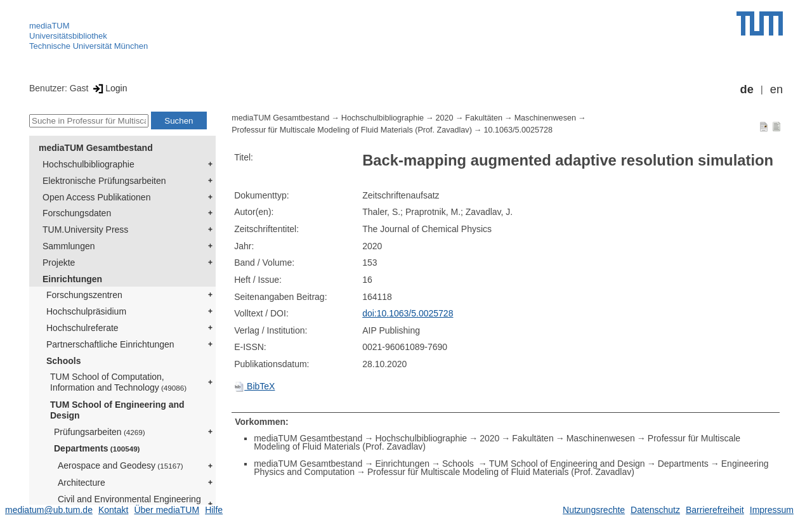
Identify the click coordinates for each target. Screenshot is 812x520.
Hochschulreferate (82, 328)
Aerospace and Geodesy (121, 465)
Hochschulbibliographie (88, 164)
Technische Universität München (88, 46)
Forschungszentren (84, 295)
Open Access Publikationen (96, 197)
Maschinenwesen (545, 118)
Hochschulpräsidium (86, 311)
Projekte (59, 263)
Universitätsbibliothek (68, 36)
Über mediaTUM (167, 510)
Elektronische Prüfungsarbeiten (104, 181)
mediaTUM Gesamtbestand (96, 148)
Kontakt (113, 510)
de (747, 89)
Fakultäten (484, 118)
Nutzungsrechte (594, 510)
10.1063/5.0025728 (518, 130)
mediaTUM (49, 26)
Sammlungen (69, 246)
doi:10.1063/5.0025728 (408, 313)
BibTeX (254, 386)
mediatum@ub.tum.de (49, 510)
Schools (63, 361)
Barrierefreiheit (715, 510)
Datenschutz (655, 510)
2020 (445, 118)
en (776, 89)
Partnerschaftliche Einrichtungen (110, 344)
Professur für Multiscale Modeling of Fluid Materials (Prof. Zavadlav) (352, 130)
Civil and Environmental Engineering (129, 504)
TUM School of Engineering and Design (117, 410)
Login (109, 88)
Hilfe (214, 510)
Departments (97, 448)
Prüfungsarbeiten (100, 432)
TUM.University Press (85, 230)
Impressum (772, 510)
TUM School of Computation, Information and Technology (118, 382)
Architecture (82, 483)
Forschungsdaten (77, 213)
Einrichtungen (72, 279)
